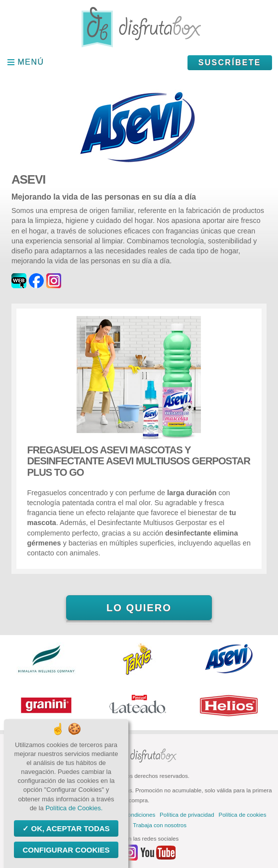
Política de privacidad (187, 815)
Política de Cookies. (74, 808)
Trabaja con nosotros (160, 825)
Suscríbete (230, 62)
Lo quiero (139, 608)
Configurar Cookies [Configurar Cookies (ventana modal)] (66, 850)
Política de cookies (243, 815)
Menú (31, 62)
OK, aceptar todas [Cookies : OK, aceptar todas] (69, 828)
